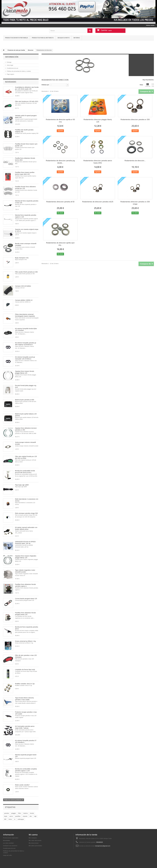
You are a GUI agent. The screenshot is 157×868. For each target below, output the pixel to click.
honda (32, 813)
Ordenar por (45, 85)
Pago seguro (10, 74)
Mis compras (33, 838)
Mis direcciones (34, 843)
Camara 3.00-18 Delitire (23, 286)
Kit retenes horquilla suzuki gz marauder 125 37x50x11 (25, 358)
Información (12, 57)
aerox (11, 816)
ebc (31, 816)
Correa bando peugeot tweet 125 (26, 599)
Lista (153, 85)
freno (10, 819)
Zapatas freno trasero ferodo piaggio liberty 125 (25, 372)
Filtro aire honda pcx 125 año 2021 (27, 101)
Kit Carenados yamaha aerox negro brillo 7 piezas (25, 727)
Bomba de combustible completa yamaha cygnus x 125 (26, 770)
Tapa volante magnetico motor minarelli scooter (25, 571)
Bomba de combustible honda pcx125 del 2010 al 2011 (25, 472)
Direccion (31, 50)
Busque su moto (64, 38)
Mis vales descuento (35, 840)
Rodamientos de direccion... (135, 161)
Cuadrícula (148, 85)
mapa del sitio (7, 855)
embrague (21, 819)
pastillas (18, 816)
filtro (20, 813)
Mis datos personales (35, 846)
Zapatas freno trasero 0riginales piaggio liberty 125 (26, 557)
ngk (35, 816)
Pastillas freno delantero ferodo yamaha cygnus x (25, 585)
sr (15, 819)
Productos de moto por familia (16, 38)
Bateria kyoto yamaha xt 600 (25, 400)
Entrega (9, 62)
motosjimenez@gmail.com (103, 846)
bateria (26, 813)
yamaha (7, 813)
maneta (25, 816)
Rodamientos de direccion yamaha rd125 (98, 202)
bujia (6, 816)
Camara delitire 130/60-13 (24, 300)
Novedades (11, 82)
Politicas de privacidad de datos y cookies (19, 71)
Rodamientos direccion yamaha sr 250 (135, 120)
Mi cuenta (33, 835)
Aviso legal (10, 65)
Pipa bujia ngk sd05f (22, 485)
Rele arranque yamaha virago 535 (26, 513)
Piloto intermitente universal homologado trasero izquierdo (25, 315)
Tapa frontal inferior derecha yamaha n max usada (24, 699)
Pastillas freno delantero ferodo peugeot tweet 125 (25, 614)
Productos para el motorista (43, 38)
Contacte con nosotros (10, 846)
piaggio (14, 813)
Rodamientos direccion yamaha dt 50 (60, 202)
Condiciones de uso (12, 68)
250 (5, 819)
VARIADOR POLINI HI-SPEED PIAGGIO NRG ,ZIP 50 (25, 542)
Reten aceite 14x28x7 (22, 785)
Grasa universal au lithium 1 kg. (26, 641)
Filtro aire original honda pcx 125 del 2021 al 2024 (26, 457)
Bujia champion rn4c (22, 258)
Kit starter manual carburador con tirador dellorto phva (26, 528)
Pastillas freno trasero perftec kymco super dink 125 (25, 173)
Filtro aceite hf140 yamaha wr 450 (26, 272)
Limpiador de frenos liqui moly (25, 669)
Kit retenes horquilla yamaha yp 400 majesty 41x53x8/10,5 (26, 344)
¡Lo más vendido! (9, 843)
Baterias (77, 38)
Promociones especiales (11, 838)
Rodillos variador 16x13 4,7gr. (25, 684)
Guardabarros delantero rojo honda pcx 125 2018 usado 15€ (27, 88)
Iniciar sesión (150, 25)
